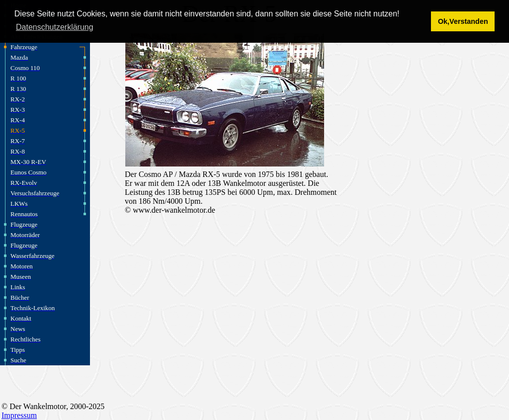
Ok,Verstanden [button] (463, 21)
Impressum (19, 415)
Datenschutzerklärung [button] (55, 27)
